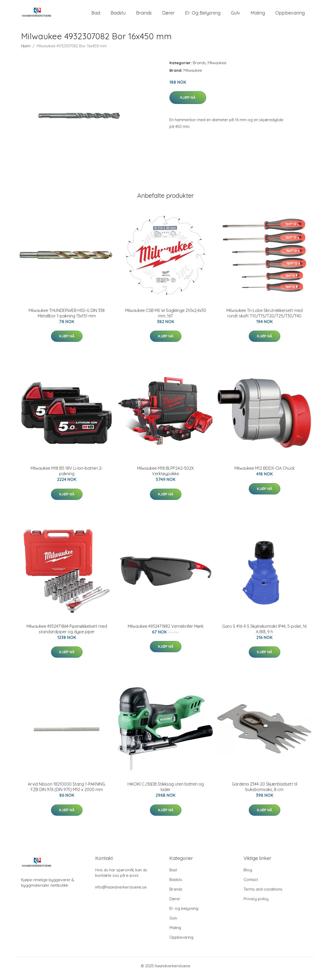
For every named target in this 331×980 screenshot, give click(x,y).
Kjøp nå (188, 103)
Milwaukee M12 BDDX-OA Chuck (265, 473)
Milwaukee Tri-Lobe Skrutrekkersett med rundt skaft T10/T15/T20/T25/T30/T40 (265, 318)
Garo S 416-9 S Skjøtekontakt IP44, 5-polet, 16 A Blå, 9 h (264, 634)
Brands (144, 15)
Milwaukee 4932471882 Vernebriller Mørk (166, 631)
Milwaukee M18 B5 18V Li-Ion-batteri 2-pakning (67, 476)
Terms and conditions (263, 894)
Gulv (235, 15)
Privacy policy (256, 904)
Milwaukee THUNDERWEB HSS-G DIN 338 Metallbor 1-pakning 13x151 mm (67, 318)
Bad (96, 15)
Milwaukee (217, 68)
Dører (168, 15)
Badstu (118, 15)
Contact (251, 885)
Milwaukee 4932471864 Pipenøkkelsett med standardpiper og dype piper (67, 634)
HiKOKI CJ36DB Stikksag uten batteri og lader (166, 792)
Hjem (26, 51)
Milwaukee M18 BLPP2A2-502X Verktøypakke (166, 476)
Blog (248, 875)
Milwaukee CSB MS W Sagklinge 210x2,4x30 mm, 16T (166, 318)
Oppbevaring (290, 15)
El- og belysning (203, 15)
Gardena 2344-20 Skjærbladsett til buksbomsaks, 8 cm (265, 792)
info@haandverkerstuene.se (121, 892)
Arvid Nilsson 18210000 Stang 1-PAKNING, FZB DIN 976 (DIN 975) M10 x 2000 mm (67, 792)
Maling (258, 15)
